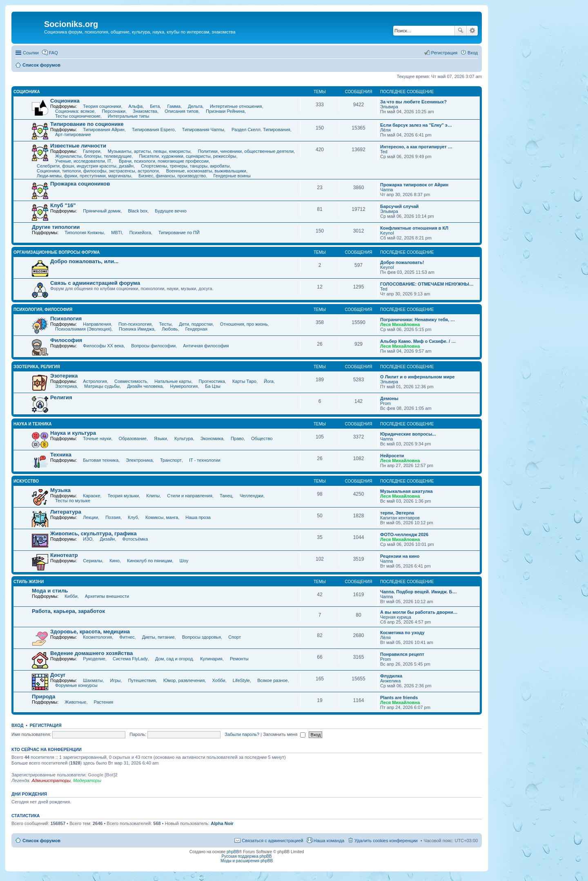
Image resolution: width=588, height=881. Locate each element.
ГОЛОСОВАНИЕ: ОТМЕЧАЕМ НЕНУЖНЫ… (427, 284)
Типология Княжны (84, 233)
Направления (97, 324)
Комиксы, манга (162, 517)
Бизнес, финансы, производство (172, 176)
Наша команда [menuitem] (329, 841)
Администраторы (51, 780)
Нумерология (184, 386)
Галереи (91, 151)
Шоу (184, 561)
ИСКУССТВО (26, 481)
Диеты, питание (158, 637)
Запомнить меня (284, 734)
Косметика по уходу (402, 633)
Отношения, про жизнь (244, 324)
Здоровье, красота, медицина (90, 632)
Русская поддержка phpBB (246, 856)
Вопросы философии (153, 346)
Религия (61, 397)
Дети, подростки (196, 324)
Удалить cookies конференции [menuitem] (386, 841)
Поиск (461, 31)
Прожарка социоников (80, 184)
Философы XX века (103, 346)
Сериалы (92, 561)
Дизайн (107, 539)
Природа (43, 697)
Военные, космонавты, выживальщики (206, 171)
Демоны (389, 398)
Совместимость (131, 381)
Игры (116, 680)
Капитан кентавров (400, 518)
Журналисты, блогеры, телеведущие (93, 156)
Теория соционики (102, 106)
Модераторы (87, 780)
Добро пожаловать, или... (84, 261)
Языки (160, 438)
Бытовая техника (101, 460)
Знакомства (145, 111)
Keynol (387, 233)
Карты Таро (244, 381)
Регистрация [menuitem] (444, 53)
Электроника (139, 460)
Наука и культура (73, 433)
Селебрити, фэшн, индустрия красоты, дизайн (85, 166)
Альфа (136, 106)
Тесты (165, 324)
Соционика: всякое (75, 111)
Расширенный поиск (472, 31)
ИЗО (88, 539)
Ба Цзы (213, 386)
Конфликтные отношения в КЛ (414, 228)
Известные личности (78, 146)
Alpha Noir (222, 823)
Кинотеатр (64, 555)
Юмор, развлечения (184, 680)
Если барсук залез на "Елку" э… (416, 125)
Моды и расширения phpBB (247, 861)
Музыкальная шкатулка (406, 491)
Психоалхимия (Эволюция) (83, 329)
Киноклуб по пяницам (149, 561)
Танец (226, 496)
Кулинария (211, 659)
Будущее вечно (171, 211)
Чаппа (386, 190)
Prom (385, 403)
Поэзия (113, 517)
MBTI (116, 233)
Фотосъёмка (135, 539)
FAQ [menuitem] (53, 53)
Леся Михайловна (400, 324)
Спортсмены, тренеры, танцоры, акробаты (185, 166)
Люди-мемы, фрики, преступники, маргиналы (84, 176)
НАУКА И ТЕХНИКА (33, 424)
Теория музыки (123, 496)
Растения (104, 702)
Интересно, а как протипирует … (416, 147)
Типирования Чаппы (203, 130)
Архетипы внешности (107, 596)
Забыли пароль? (242, 734)
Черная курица (396, 617)
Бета (155, 106)
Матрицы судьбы (102, 386)
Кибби (71, 596)
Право (237, 438)
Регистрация (46, 725)
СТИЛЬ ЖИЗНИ (29, 582)
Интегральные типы (129, 116)
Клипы (153, 496)
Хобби (219, 680)
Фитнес (127, 637)
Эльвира (389, 107)
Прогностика (212, 381)
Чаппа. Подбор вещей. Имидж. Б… (419, 592)
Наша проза (198, 517)
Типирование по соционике (87, 124)
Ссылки (31, 53)
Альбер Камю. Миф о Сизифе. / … (418, 341)
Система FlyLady (130, 659)
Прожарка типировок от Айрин (414, 185)
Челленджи (252, 496)
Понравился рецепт (402, 654)
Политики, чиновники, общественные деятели (246, 151)
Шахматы (93, 680)
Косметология (97, 637)
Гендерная (196, 329)
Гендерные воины (232, 176)
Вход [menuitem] (473, 53)
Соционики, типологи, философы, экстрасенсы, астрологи (98, 171)
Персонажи (114, 111)
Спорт (235, 637)
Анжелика (390, 681)
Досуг (58, 675)
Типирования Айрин (104, 130)
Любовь (170, 329)
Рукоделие (94, 659)
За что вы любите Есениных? (413, 102)
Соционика (65, 101)
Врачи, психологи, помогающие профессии (164, 161)
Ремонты (239, 659)
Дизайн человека (145, 386)
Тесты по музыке (73, 501)
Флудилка (391, 676)
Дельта (195, 106)
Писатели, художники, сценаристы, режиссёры (188, 156)
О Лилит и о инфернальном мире (417, 377)
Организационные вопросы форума (57, 252)
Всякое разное (273, 680)
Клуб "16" (63, 205)
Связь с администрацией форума (95, 283)
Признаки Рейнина (225, 111)
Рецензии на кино (400, 556)
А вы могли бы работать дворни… (419, 612)
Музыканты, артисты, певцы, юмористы (149, 151)
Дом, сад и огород (174, 659)
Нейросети (392, 456)
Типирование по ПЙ (179, 233)
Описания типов (182, 111)
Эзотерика (64, 376)
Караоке (91, 496)
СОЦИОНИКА (27, 92)
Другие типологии (56, 227)
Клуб (133, 517)
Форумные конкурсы (76, 685)
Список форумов (41, 841)
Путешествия (142, 680)
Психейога (140, 233)
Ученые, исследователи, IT (83, 161)
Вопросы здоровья (202, 637)
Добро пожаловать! (402, 262)
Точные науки (97, 438)
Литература (66, 512)
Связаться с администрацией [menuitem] (272, 841)
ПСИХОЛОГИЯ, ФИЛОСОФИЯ (43, 310)
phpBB (233, 852)
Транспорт (171, 460)
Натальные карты (173, 381)
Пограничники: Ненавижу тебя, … (418, 320)
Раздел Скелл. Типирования (261, 130)
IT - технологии (205, 460)
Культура (184, 438)
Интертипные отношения (236, 106)
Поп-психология (135, 324)
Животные (75, 702)
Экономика (212, 438)
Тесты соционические (78, 116)
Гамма (174, 106)
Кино (115, 561)
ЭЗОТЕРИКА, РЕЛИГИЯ (37, 367)
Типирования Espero (153, 130)
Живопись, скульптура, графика (94, 533)
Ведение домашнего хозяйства (91, 653)
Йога (269, 381)
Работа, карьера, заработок (68, 611)
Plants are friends (399, 698)
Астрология (95, 381)
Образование (133, 438)
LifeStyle (241, 680)
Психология (66, 319)
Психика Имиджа (137, 329)
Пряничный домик (102, 211)
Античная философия (206, 346)
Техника (61, 455)
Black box (138, 211)
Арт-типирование (73, 134)
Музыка (60, 490)
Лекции (90, 517)
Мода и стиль (50, 591)
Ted (384, 152)
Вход (17, 725)
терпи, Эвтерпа (397, 513)
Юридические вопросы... (408, 434)
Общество (262, 438)
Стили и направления (190, 496)
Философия (66, 340)
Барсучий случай (399, 206)
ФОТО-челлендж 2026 (404, 534)
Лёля (385, 130)
